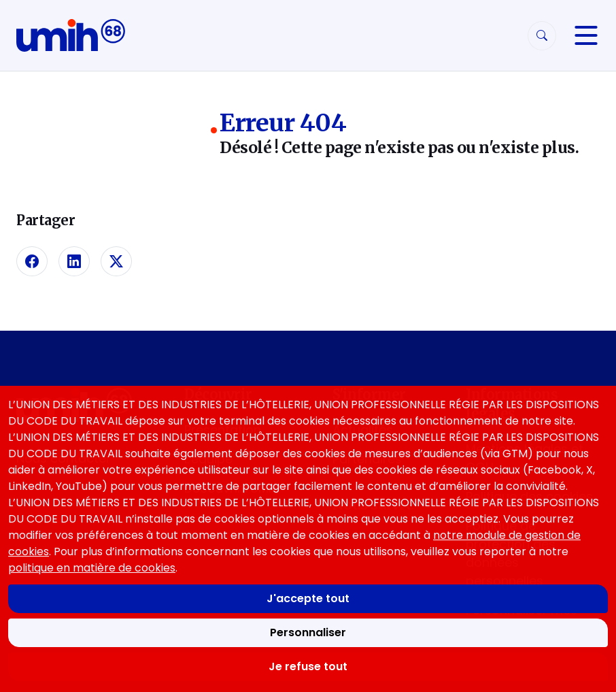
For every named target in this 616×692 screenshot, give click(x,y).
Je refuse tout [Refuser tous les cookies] (308, 666)
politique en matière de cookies (92, 568)
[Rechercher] (542, 36)
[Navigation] (586, 35)
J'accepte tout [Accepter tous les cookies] (308, 598)
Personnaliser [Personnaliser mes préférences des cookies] (308, 632)
